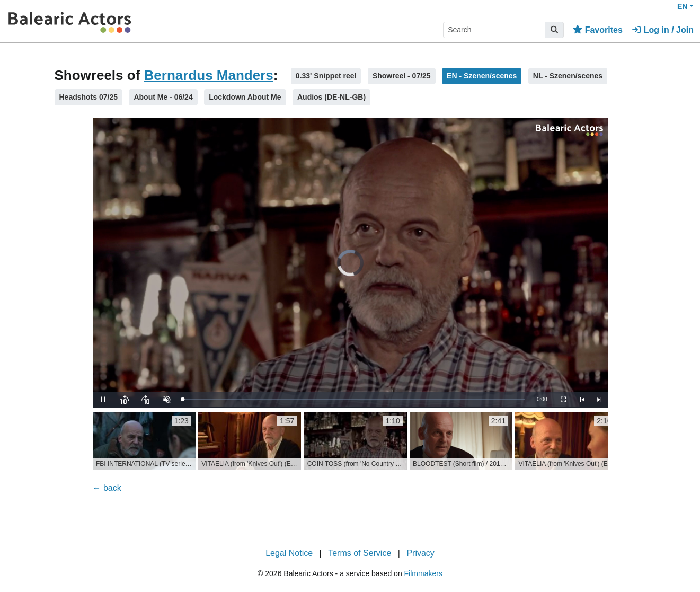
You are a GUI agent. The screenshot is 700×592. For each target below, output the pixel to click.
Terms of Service (360, 553)
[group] (144, 441)
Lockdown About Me (245, 97)
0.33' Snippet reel (326, 76)
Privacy (420, 553)
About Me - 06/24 (163, 97)
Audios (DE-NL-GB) (331, 97)
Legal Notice (289, 553)
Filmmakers (423, 573)
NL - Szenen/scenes (568, 76)
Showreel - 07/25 (402, 76)
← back (107, 488)
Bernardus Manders (209, 75)
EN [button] (682, 6)
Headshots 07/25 (89, 97)
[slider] (354, 399)
